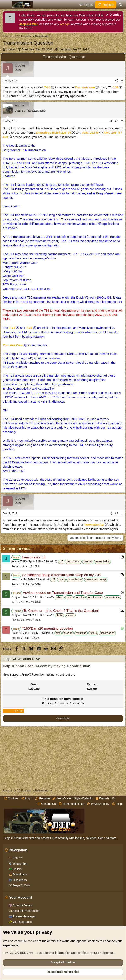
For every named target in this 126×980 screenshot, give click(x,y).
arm (58, 633)
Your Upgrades (22, 922)
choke (59, 615)
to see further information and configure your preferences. (59, 953)
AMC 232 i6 (90, 133)
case (69, 597)
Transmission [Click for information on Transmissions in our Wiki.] (85, 87)
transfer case (95, 597)
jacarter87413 (19, 561)
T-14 (47, 87)
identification (73, 561)
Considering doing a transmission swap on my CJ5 (62, 575)
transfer (80, 597)
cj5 (53, 579)
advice (60, 597)
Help (117, 804)
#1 (122, 81)
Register (43, 798)
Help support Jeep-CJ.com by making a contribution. (47, 666)
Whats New (20, 863)
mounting (81, 633)
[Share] (116, 81)
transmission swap (96, 579)
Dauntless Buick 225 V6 (54, 133)
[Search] (121, 5)
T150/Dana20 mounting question (47, 629)
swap (61, 579)
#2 (117, 121)
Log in (27, 798)
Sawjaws (16, 597)
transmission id (34, 557)
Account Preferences (26, 911)
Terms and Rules (72, 804)
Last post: (74, 49)
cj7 (61, 561)
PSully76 (16, 633)
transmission (102, 561)
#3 (117, 513)
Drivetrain (49, 561)
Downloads (19, 874)
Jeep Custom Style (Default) (72, 798)
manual (88, 561)
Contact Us (47, 804)
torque (93, 633)
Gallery (17, 869)
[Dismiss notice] (113, 15)
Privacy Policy (98, 804)
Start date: (37, 49)
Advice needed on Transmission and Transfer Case (63, 593)
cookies (33, 941)
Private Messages (24, 916)
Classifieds (19, 880)
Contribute (63, 718)
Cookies (11, 798)
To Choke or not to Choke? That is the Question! (61, 611)
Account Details (22, 905)
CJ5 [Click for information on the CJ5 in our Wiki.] (115, 87)
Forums (17, 858)
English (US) (105, 798)
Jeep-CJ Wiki (29, 24)
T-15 (29, 328)
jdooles (11, 49)
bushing (68, 633)
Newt (14, 579)
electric (70, 615)
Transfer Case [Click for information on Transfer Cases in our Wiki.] (13, 345)
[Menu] (6, 5)
